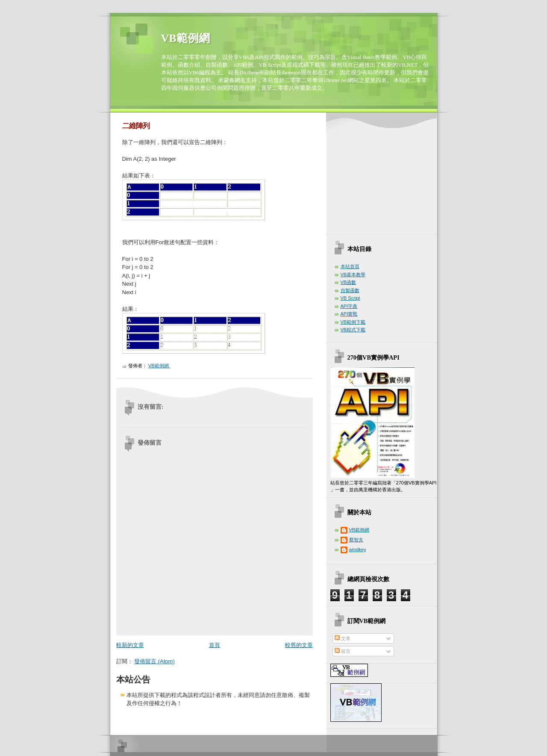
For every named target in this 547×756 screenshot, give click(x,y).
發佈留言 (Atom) (154, 661)
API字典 (349, 306)
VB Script (350, 298)
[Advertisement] (384, 174)
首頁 (215, 645)
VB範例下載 (353, 322)
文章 (343, 638)
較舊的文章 (299, 645)
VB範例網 (185, 38)
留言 (343, 651)
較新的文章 (130, 645)
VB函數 (348, 282)
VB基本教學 (353, 275)
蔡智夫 (356, 540)
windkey (358, 549)
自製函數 (350, 290)
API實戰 (349, 314)
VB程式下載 (353, 330)
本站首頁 (350, 266)
